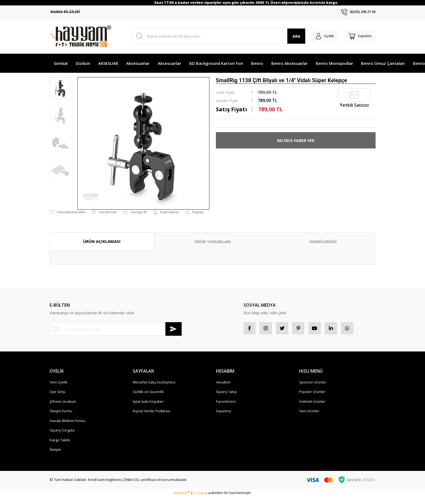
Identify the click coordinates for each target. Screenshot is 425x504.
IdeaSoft (182, 494)
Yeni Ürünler (309, 413)
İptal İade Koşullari (148, 403)
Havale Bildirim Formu (67, 422)
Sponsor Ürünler (313, 383)
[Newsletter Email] (116, 329)
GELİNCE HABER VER (296, 140)
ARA (291, 36)
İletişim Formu (61, 413)
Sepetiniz (224, 413)
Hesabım (223, 383)
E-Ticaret (201, 494)
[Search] (216, 36)
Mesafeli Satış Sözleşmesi (154, 383)
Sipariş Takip (226, 393)
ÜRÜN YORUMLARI (212, 242)
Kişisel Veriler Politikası (152, 413)
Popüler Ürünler (312, 393)
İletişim (55, 451)
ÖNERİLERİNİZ (323, 242)
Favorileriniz (226, 403)
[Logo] (81, 36)
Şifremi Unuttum (63, 403)
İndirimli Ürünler (312, 403)
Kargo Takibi (60, 441)
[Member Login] (321, 36)
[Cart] (359, 36)
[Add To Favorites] (67, 212)
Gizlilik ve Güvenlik (148, 393)
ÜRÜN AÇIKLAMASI (102, 241)
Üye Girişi (57, 393)
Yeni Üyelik (59, 383)
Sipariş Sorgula (62, 432)
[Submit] (174, 329)
